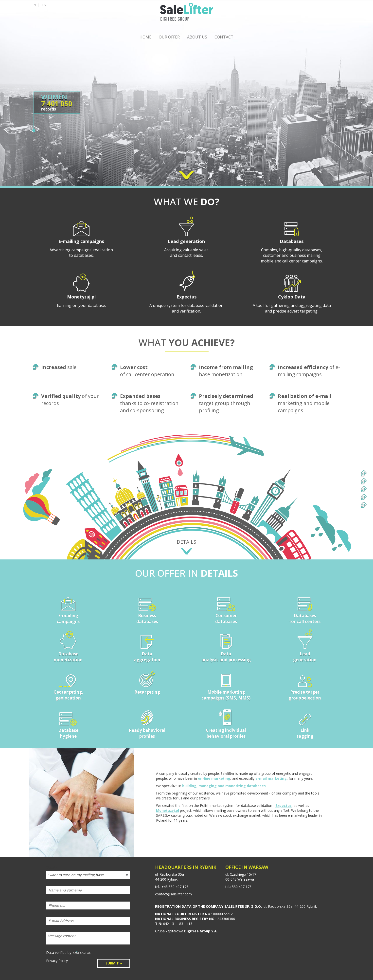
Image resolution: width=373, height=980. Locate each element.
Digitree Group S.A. (201, 931)
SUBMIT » (114, 963)
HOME (145, 37)
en (44, 5)
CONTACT (224, 37)
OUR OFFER (169, 37)
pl (35, 5)
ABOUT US (197, 37)
